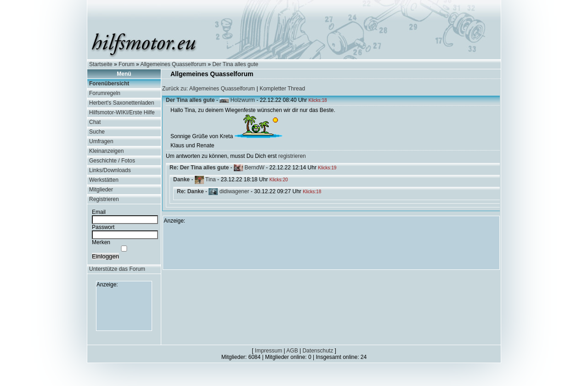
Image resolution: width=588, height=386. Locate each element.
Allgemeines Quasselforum (173, 64)
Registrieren (104, 199)
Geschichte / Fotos (112, 161)
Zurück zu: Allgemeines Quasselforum (209, 89)
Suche (97, 132)
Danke (181, 179)
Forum (127, 64)
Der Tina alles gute (235, 64)
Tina (211, 179)
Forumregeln (105, 93)
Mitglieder (101, 190)
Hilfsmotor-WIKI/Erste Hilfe (122, 112)
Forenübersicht (109, 84)
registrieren (292, 156)
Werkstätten (104, 180)
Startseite (101, 64)
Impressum (269, 351)
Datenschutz (318, 351)
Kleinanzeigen (106, 151)
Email (99, 212)
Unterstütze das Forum (117, 269)
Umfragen (101, 141)
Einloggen (105, 256)
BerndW (254, 168)
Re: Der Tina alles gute (199, 168)
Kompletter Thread (282, 89)
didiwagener (235, 191)
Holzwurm (243, 100)
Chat (95, 122)
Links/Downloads (110, 170)
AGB (292, 351)
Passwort (103, 227)
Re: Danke (190, 191)
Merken (101, 242)
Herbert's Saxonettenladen (122, 103)
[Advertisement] (124, 308)
